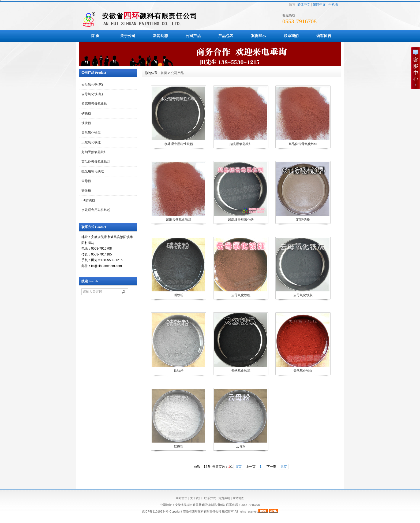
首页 (164, 73)
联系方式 (210, 498)
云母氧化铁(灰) (92, 84)
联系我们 (291, 36)
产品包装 (226, 36)
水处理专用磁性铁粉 (96, 210)
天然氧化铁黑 (91, 133)
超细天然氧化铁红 (94, 152)
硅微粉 (86, 191)
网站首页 (182, 498)
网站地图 (238, 498)
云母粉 (86, 181)
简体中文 (304, 5)
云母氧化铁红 (241, 295)
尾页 (284, 467)
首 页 (95, 36)
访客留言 (324, 36)
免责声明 (224, 498)
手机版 (333, 5)
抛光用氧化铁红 (93, 171)
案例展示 (258, 36)
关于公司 (128, 36)
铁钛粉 (86, 123)
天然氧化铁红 (91, 142)
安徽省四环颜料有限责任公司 (202, 511)
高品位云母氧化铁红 (96, 162)
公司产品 (193, 36)
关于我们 (196, 498)
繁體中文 (319, 5)
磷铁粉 (86, 113)
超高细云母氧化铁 (94, 104)
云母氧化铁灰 (303, 295)
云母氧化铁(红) (92, 94)
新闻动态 (160, 36)
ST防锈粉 (88, 200)
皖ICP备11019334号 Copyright (162, 511)
